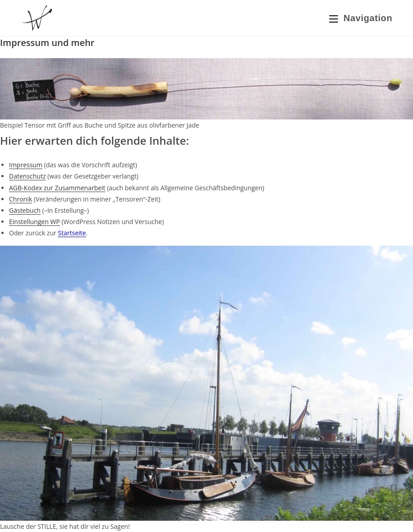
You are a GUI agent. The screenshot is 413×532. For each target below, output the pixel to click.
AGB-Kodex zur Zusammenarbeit (57, 188)
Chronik (21, 199)
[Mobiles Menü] (361, 18)
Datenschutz (27, 176)
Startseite (72, 233)
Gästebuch (25, 210)
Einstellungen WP (35, 222)
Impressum (26, 165)
